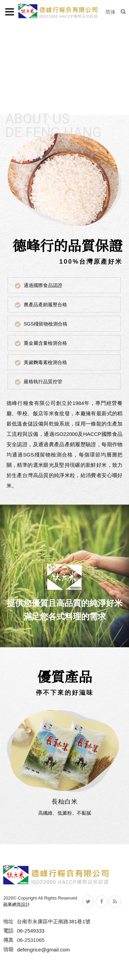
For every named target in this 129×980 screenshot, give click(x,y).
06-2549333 (31, 931)
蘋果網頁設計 (17, 905)
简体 (110, 12)
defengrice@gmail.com (43, 949)
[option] (64, 69)
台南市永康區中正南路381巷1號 (53, 921)
